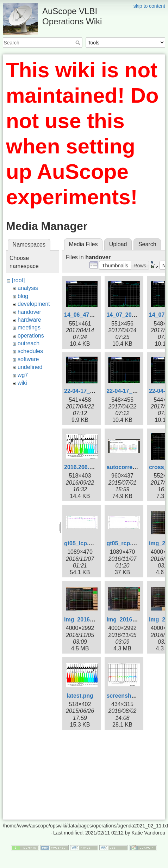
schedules (30, 351)
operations (31, 336)
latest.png (80, 696)
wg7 (23, 375)
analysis (28, 288)
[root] (18, 280)
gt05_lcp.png (82, 543)
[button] (115, 265)
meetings (29, 327)
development (34, 304)
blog (23, 296)
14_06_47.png (83, 315)
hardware (29, 320)
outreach (29, 343)
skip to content (149, 6)
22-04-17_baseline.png (94, 391)
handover (29, 312)
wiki (22, 383)
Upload (118, 244)
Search (79, 43)
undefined (30, 367)
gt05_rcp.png (124, 543)
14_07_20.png (125, 315)
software (28, 359)
